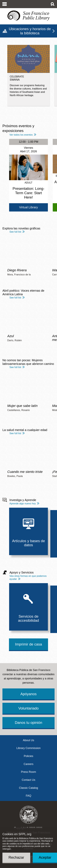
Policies (28, 756)
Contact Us (28, 780)
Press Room (28, 772)
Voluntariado (28, 708)
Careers (28, 764)
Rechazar (16, 857)
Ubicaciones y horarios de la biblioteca (30, 31)
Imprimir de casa (28, 644)
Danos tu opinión (28, 723)
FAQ (28, 796)
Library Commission (28, 748)
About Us (28, 740)
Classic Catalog (28, 788)
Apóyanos (28, 694)
